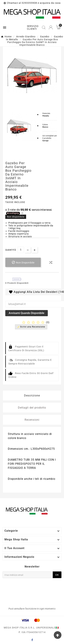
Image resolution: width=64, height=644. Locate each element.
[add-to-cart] (23, 262)
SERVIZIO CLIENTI (33, 27)
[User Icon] (51, 27)
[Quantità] (21, 250)
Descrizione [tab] (32, 396)
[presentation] (17, 592)
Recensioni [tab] (32, 420)
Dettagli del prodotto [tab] (32, 408)
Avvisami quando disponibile (27, 313)
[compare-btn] (51, 262)
